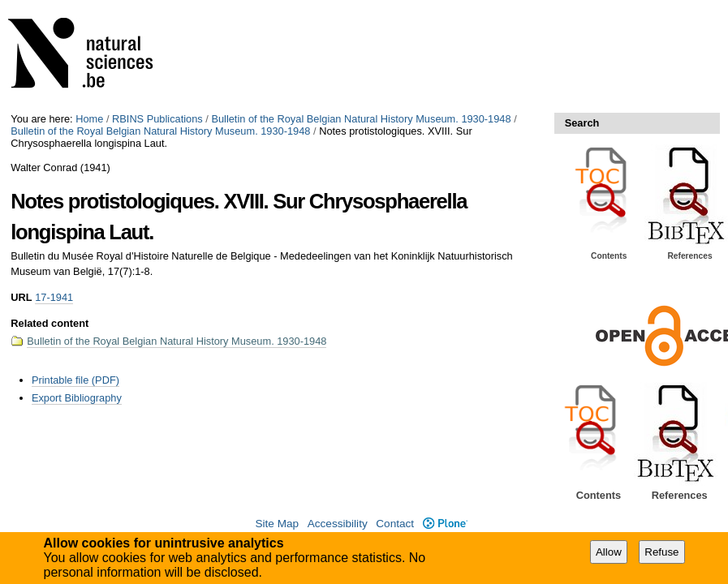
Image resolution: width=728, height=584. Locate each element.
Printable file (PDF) (75, 380)
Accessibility (338, 524)
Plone (445, 524)
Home (89, 119)
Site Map (277, 524)
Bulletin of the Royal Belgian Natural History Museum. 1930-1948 (361, 119)
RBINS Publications (157, 119)
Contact (395, 524)
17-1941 (54, 297)
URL (21, 297)
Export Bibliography (77, 398)
